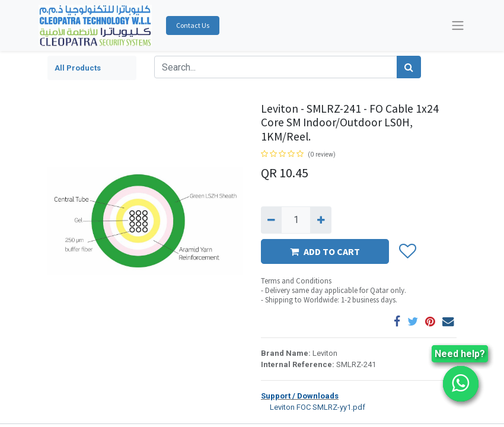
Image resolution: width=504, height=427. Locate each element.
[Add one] (320, 220)
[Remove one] (271, 220)
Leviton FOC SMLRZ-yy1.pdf (313, 407)
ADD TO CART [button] (325, 251)
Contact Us (193, 25)
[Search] (409, 67)
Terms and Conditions (296, 281)
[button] (407, 252)
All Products (78, 68)
